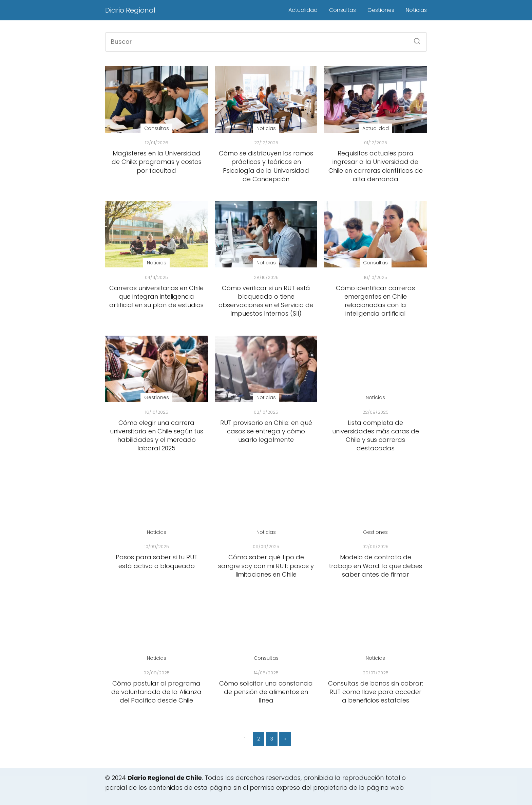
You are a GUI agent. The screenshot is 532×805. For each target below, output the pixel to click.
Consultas (343, 10)
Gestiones (381, 10)
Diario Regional (130, 10)
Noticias (416, 10)
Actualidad (303, 10)
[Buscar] (415, 39)
